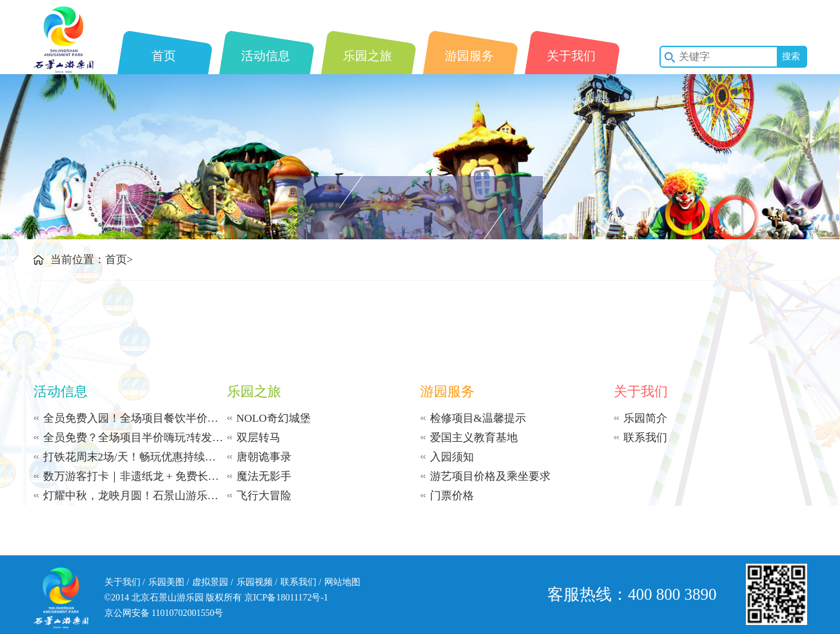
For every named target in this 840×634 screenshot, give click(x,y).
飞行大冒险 (264, 496)
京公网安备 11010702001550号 (164, 613)
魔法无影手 (264, 476)
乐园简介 (645, 418)
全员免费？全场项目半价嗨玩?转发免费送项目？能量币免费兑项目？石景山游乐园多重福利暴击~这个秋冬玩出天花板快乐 (135, 438)
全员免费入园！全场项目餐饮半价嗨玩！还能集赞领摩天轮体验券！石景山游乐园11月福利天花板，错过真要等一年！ (135, 418)
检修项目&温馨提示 (478, 418)
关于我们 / (125, 582)
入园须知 (452, 457)
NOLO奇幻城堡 (274, 418)
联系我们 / (301, 582)
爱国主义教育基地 (474, 438)
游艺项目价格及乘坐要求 (490, 476)
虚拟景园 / (212, 582)
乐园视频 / (257, 582)
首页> (119, 260)
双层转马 (259, 438)
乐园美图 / (169, 582)
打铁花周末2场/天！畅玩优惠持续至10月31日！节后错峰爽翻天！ (135, 457)
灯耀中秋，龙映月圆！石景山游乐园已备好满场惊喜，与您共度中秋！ (135, 496)
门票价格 (452, 496)
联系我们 (645, 438)
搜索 (791, 56)
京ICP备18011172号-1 (286, 598)
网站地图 (342, 582)
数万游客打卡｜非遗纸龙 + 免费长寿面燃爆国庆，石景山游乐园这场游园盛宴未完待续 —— (135, 476)
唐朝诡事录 (264, 457)
